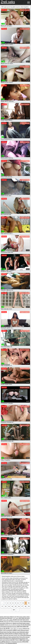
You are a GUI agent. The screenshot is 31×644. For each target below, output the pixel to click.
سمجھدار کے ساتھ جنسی (17, 629)
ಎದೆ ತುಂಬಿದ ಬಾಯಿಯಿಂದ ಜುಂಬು (8, 627)
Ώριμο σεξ (25, 639)
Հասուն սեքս (19, 621)
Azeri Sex (3, 639)
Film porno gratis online (23, 617)
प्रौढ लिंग (8, 629)
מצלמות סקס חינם (5, 640)
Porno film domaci (25, 637)
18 (25, 606)
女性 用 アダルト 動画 (16, 640)
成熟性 (15, 630)
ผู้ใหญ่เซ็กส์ (24, 635)
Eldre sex (6, 637)
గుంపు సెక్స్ (3, 629)
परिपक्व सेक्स (25, 642)
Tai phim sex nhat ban (6, 618)
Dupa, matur (26, 640)
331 (14, 610)
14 (12, 606)
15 (16, 606)
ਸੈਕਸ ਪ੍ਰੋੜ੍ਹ (3, 630)
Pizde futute (3, 632)
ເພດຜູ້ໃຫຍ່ (3, 642)
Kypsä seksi (23, 623)
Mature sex (13, 617)
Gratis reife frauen (5, 617)
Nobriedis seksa (24, 632)
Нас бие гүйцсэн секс (13, 632)
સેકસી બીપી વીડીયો (26, 625)
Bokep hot (8, 639)
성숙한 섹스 (17, 635)
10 (29, 603)
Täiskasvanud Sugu (17, 639)
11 (2, 606)
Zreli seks (8, 2)
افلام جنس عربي (17, 618)
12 (6, 606)
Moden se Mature (14, 634)
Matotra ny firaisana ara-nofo (14, 642)
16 (19, 606)
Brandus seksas (5, 634)
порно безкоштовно (23, 630)
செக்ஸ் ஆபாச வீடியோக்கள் (13, 625)
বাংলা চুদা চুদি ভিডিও (9, 621)
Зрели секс (22, 634)
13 (9, 606)
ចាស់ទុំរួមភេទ (10, 630)
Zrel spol (11, 635)
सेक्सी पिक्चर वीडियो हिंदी (23, 627)
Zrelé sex (6, 635)
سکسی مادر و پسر (8, 620)
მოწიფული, (9, 623)
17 (22, 606)
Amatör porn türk (18, 620)
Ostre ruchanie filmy (14, 637)
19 (29, 606)
